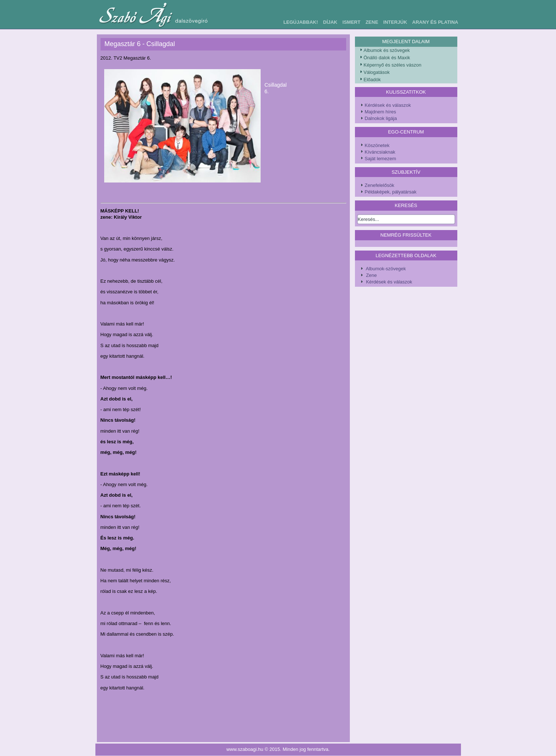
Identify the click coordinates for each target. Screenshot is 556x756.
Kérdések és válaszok (388, 105)
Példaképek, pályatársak (391, 192)
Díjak (330, 22)
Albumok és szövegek (387, 50)
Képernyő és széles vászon (393, 65)
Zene (372, 22)
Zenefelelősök (380, 185)
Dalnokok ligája (381, 118)
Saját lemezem (381, 159)
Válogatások (377, 72)
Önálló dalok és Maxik (387, 58)
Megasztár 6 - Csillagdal (140, 44)
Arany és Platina (435, 22)
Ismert (351, 22)
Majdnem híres (381, 112)
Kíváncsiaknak (380, 152)
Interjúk (395, 22)
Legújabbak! (301, 22)
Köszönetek (377, 145)
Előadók (372, 80)
